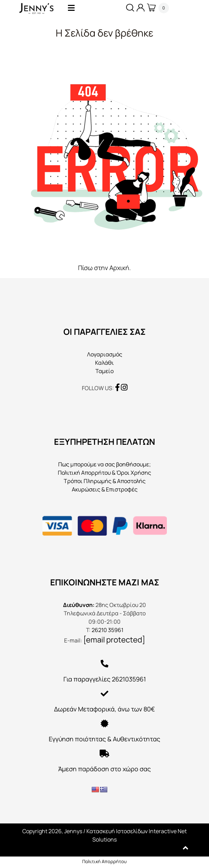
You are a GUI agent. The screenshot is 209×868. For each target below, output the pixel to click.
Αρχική (119, 268)
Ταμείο (104, 371)
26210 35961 (107, 630)
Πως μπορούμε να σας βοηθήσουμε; (104, 464)
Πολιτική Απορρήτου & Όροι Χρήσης (104, 473)
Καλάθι (104, 363)
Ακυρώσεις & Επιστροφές (105, 489)
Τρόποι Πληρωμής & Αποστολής (105, 481)
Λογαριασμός (105, 354)
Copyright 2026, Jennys (52, 831)
